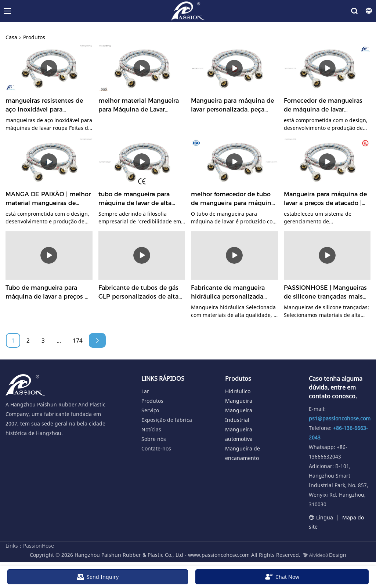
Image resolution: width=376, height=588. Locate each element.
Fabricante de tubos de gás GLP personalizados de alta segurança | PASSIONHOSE (138, 293)
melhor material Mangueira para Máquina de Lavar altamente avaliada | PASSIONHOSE (139, 106)
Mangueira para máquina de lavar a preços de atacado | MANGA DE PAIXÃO (325, 199)
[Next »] (97, 340)
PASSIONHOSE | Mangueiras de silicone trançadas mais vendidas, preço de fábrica (325, 293)
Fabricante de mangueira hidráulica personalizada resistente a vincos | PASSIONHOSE (228, 293)
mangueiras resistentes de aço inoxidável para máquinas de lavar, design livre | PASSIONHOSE (44, 106)
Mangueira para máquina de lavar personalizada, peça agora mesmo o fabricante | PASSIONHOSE (232, 106)
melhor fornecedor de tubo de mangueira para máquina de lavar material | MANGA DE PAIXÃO (233, 199)
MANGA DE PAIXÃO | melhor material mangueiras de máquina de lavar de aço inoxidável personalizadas (48, 199)
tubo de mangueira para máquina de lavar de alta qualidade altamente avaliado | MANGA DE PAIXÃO (135, 199)
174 (78, 340)
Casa (11, 37)
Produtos (34, 37)
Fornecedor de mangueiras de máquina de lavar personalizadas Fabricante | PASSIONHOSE (324, 106)
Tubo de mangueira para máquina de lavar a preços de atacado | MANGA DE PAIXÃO (49, 293)
